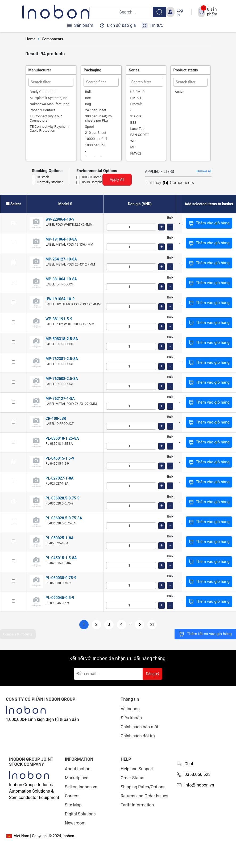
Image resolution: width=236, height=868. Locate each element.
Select (16, 204)
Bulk (88, 92)
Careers (72, 796)
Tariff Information (137, 805)
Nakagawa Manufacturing (50, 104)
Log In (180, 12)
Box (88, 98)
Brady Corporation (44, 92)
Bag (88, 104)
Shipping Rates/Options (143, 787)
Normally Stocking (50, 182)
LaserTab (137, 129)
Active (179, 92)
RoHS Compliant (94, 182)
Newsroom (75, 823)
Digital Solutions (80, 814)
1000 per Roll (95, 145)
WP (133, 141)
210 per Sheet (96, 133)
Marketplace (77, 778)
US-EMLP (137, 92)
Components (52, 39)
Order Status (133, 778)
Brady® (136, 104)
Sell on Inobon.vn (81, 787)
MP (133, 147)
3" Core (136, 116)
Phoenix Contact (42, 110)
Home (31, 39)
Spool (89, 127)
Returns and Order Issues (145, 796)
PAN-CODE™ (139, 135)
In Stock (43, 177)
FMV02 (136, 153)
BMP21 (136, 98)
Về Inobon (130, 709)
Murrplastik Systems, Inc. (49, 98)
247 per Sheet (96, 110)
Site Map (73, 805)
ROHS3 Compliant (95, 177)
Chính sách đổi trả (138, 736)
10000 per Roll (96, 139)
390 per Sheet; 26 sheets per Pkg (98, 118)
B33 (133, 123)
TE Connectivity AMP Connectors (46, 118)
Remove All (204, 171)
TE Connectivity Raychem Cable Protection (49, 129)
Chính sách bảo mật (140, 727)
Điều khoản (131, 718)
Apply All (117, 179)
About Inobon (78, 769)
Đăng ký (152, 674)
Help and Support (137, 769)
